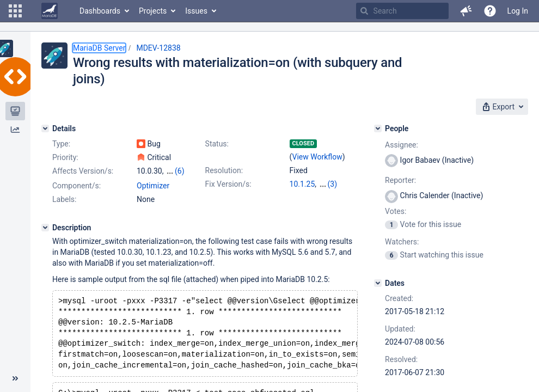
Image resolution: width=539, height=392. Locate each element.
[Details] (45, 128)
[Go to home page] (50, 11)
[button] (15, 11)
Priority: (65, 157)
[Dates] (378, 283)
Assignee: (402, 145)
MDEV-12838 (158, 48)
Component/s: (76, 186)
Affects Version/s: (83, 171)
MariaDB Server (99, 48)
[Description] (45, 228)
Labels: (64, 199)
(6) (180, 171)
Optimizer (153, 186)
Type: (61, 144)
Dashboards (100, 11)
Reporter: (400, 180)
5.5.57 (329, 184)
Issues (196, 11)
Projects (153, 11)
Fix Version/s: (228, 184)
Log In (518, 11)
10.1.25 (302, 184)
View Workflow (317, 157)
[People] (378, 128)
